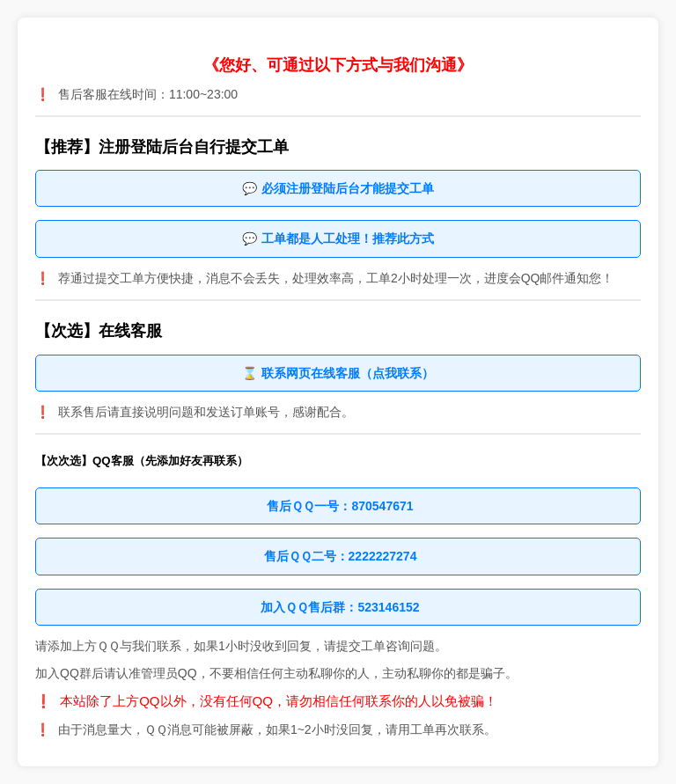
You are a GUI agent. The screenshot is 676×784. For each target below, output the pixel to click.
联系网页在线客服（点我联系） (348, 373)
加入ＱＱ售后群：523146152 (340, 607)
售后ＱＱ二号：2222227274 (341, 556)
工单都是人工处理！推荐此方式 (348, 238)
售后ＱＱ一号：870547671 (340, 506)
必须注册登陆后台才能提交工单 (348, 188)
